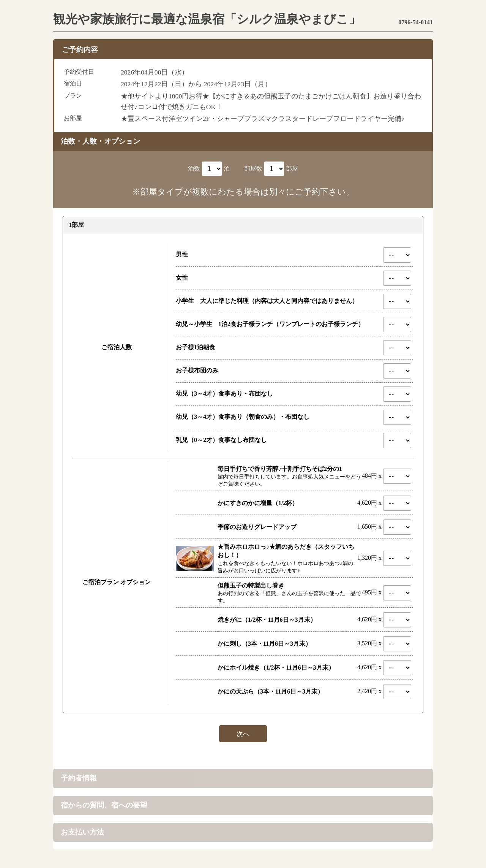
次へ (243, 733)
